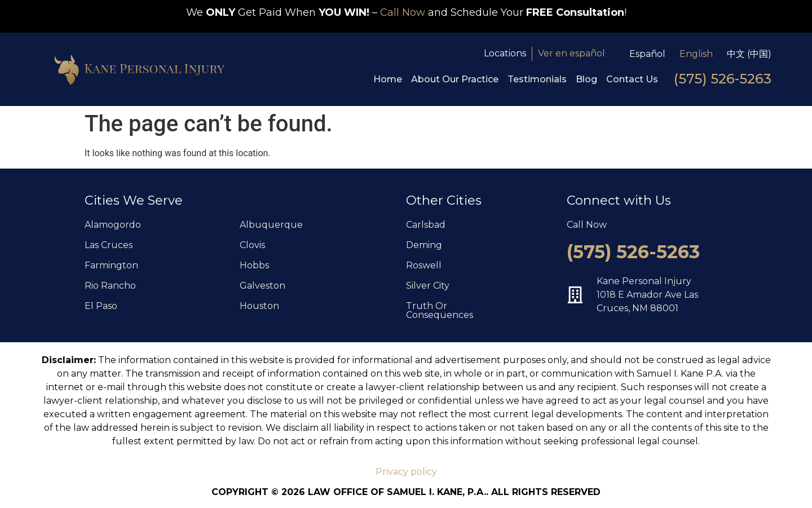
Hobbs (254, 265)
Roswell (424, 265)
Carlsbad (426, 225)
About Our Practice (455, 79)
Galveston (262, 286)
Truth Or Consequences (440, 310)
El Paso (101, 306)
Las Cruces (109, 245)
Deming (424, 245)
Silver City (428, 286)
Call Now (403, 12)
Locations (505, 53)
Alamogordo (113, 225)
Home (388, 79)
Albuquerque (271, 225)
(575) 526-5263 (723, 79)
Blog (586, 79)
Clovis (252, 245)
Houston (259, 306)
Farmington (111, 265)
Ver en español (572, 53)
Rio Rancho (110, 286)
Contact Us (632, 79)
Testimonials (537, 79)
